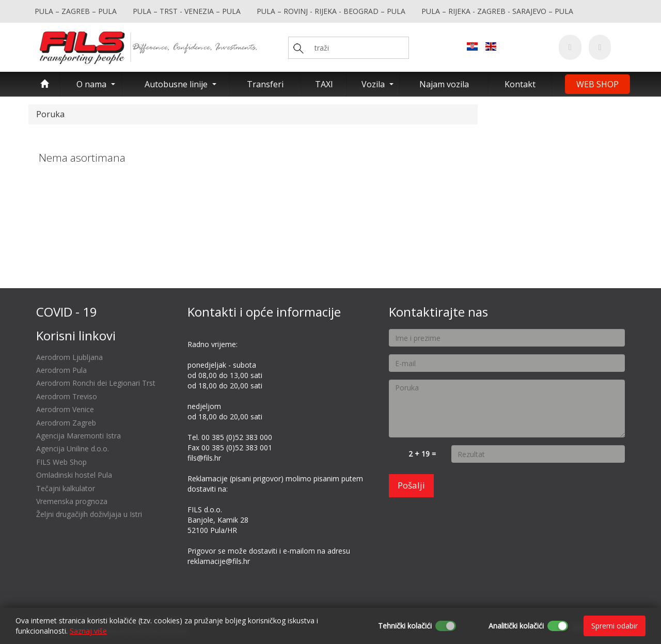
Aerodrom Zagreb (66, 423)
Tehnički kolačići (405, 626)
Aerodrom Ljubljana (69, 357)
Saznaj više (88, 631)
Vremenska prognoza (72, 501)
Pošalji (411, 485)
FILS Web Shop (61, 462)
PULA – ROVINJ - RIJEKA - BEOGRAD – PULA (331, 11)
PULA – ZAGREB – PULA (76, 11)
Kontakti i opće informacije (264, 312)
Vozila (373, 84)
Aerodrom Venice (65, 409)
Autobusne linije (176, 84)
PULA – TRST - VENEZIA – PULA (187, 11)
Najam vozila (444, 84)
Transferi (265, 84)
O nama (91, 84)
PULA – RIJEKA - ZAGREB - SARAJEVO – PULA (497, 11)
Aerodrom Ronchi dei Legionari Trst (96, 383)
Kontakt (520, 84)
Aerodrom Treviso (67, 396)
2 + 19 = (422, 454)
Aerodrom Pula (61, 370)
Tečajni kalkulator (66, 488)
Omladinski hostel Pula (74, 475)
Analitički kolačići (516, 626)
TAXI (324, 84)
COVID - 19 (67, 312)
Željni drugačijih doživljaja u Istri (89, 514)
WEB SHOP (597, 84)
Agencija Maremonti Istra (78, 436)
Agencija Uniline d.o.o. (73, 449)
